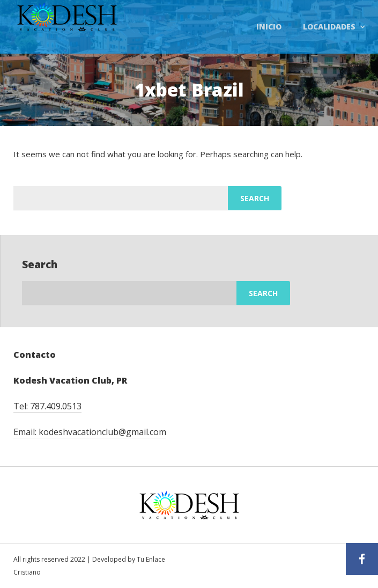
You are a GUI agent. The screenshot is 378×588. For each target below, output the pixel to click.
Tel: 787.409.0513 (47, 406)
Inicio (269, 27)
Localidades (329, 27)
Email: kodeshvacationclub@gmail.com (90, 432)
